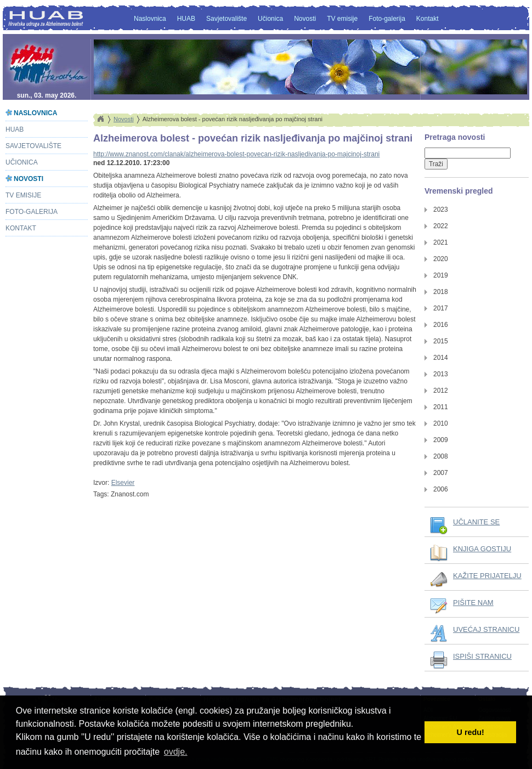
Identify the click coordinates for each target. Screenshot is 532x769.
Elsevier (123, 483)
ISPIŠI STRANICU (482, 656)
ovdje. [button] (176, 752)
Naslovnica (150, 19)
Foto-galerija (387, 19)
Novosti (305, 19)
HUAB (186, 19)
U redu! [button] (471, 732)
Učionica (270, 19)
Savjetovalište (227, 19)
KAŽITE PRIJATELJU (487, 576)
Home (100, 119)
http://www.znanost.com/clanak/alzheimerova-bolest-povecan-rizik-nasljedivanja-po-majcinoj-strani (236, 154)
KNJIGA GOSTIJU (482, 549)
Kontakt (428, 19)
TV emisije (342, 19)
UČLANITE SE (476, 522)
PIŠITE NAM (473, 603)
